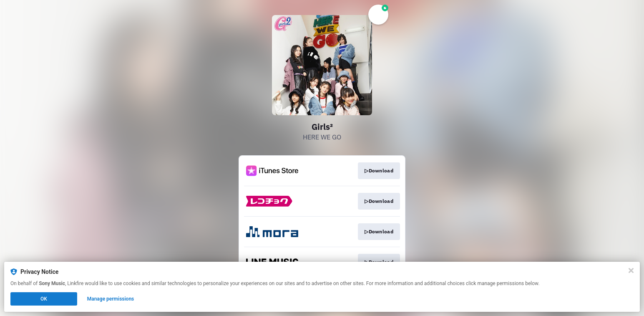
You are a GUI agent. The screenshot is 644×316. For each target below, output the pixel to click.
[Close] (631, 270)
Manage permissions (111, 299)
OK (44, 299)
